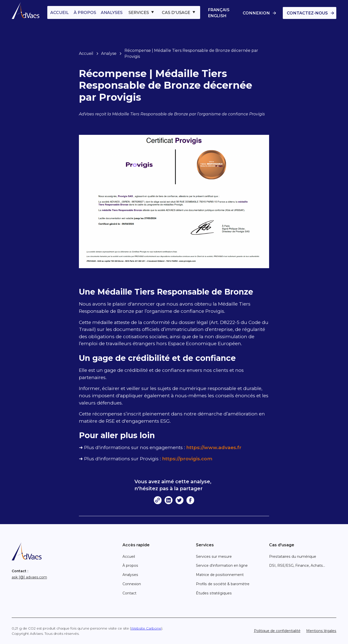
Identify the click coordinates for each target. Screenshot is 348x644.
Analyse (109, 53)
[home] (26, 10)
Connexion (132, 584)
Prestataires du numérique (293, 557)
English (217, 16)
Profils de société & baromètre (223, 584)
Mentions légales (321, 631)
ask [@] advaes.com (29, 577)
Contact (129, 593)
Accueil (86, 53)
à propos (85, 12)
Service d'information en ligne (222, 565)
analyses (112, 12)
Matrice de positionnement (220, 575)
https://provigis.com (187, 459)
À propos (130, 565)
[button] (142, 12)
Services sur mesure (214, 557)
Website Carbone (146, 628)
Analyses (130, 575)
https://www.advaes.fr (214, 447)
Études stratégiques (214, 593)
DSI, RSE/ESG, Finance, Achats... (297, 565)
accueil (59, 12)
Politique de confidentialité (277, 631)
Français (219, 10)
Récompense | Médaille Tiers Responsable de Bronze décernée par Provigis (191, 53)
